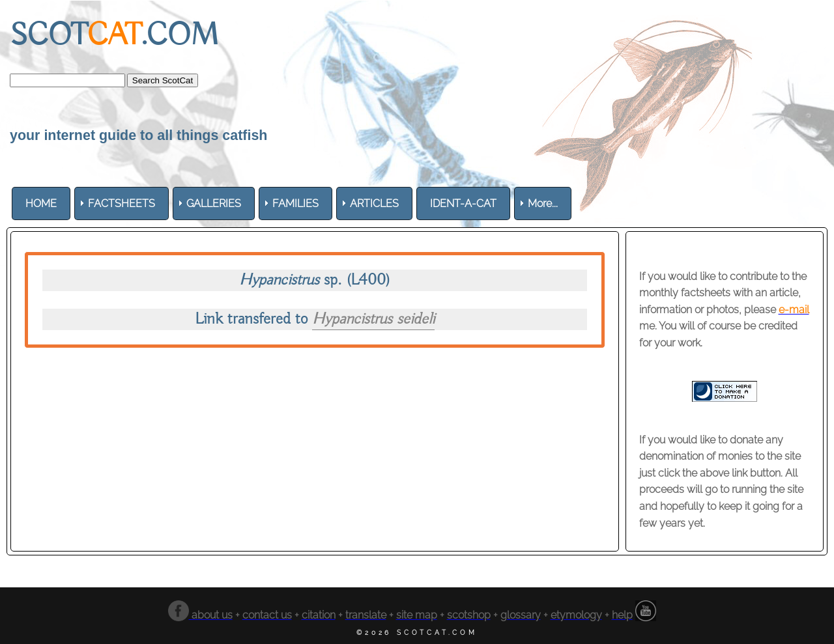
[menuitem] (41, 203)
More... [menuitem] (543, 203)
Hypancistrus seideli (373, 319)
